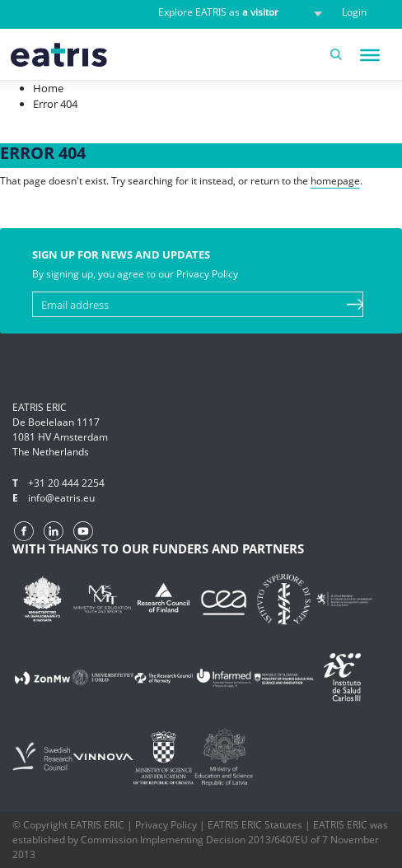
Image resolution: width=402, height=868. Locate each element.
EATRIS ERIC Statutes (255, 825)
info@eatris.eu (61, 498)
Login (354, 12)
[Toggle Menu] (370, 55)
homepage (335, 181)
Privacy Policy (166, 825)
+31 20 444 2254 (66, 483)
